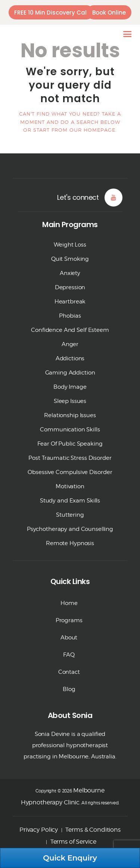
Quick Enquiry (70, 858)
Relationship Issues (70, 415)
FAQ (69, 655)
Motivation (70, 486)
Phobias (70, 316)
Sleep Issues (70, 401)
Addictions (70, 358)
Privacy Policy (39, 830)
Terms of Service (73, 842)
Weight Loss (70, 245)
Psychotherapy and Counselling (70, 529)
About (69, 638)
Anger (70, 344)
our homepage (92, 130)
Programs (69, 620)
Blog (69, 689)
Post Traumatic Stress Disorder (70, 458)
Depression (70, 287)
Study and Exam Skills (70, 501)
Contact (69, 672)
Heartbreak (70, 302)
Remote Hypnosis (70, 543)
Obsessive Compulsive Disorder (70, 472)
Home (69, 603)
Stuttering (70, 515)
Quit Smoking (70, 259)
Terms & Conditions (93, 830)
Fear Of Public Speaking (70, 444)
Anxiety (70, 273)
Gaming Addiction (70, 373)
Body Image (70, 387)
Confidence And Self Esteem (70, 330)
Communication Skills (70, 430)
